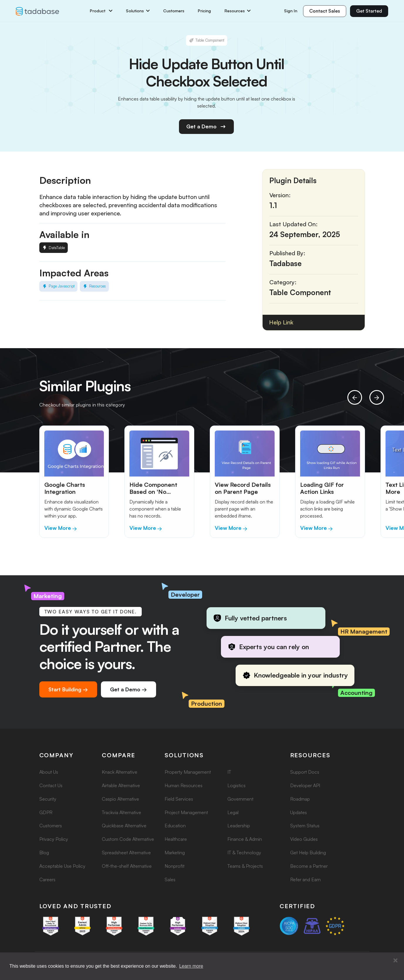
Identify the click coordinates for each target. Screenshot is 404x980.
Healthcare (176, 839)
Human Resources (184, 785)
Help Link (281, 322)
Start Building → (68, 689)
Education (175, 826)
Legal (233, 812)
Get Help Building (308, 853)
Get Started (369, 11)
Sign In (291, 11)
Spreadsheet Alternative (126, 853)
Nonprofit (175, 866)
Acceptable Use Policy (62, 866)
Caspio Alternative (120, 799)
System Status (305, 826)
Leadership (239, 826)
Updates (299, 812)
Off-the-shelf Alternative (127, 866)
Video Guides (304, 839)
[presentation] (355, 397)
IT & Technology (244, 853)
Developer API (305, 785)
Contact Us (51, 785)
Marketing (175, 853)
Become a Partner (309, 866)
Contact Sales (325, 11)
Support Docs (305, 772)
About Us (49, 772)
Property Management (188, 772)
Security (48, 799)
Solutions (138, 11)
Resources (238, 11)
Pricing (204, 11)
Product (101, 11)
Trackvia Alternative (121, 812)
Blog (44, 853)
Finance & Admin (245, 839)
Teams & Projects (245, 866)
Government (240, 799)
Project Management (186, 812)
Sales (170, 879)
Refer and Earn (305, 879)
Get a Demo (206, 127)
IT (229, 772)
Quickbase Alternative (124, 826)
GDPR (46, 812)
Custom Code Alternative (128, 839)
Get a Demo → (129, 689)
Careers (47, 879)
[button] (395, 961)
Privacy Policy (54, 839)
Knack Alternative (120, 772)
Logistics (236, 785)
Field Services (179, 799)
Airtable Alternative (121, 785)
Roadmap (300, 799)
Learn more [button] (191, 966)
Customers (174, 11)
